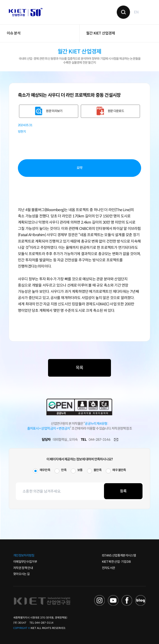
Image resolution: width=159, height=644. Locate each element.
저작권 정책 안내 (23, 568)
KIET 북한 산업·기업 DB (116, 562)
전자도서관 (109, 568)
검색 (123, 12)
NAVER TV (99, 600)
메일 (116, 440)
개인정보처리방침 (24, 555)
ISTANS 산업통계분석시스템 (119, 555)
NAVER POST (141, 600)
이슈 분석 (14, 33)
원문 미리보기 (54, 111)
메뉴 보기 (147, 12)
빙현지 (22, 132)
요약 (79, 168)
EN (136, 12)
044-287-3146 (99, 440)
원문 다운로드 (116, 111)
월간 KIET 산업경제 (101, 33)
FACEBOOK (127, 600)
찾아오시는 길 (21, 574)
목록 (79, 368)
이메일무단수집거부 (25, 562)
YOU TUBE (113, 600)
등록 (123, 491)
